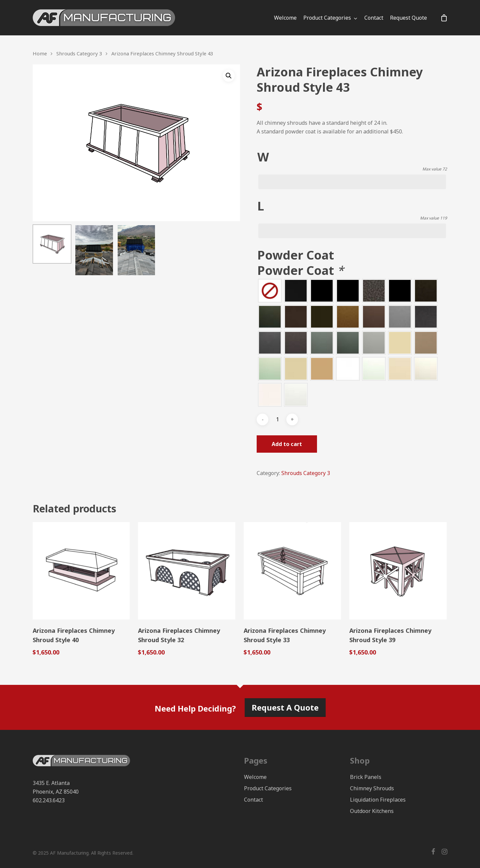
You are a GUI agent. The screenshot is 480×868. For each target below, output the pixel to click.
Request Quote (408, 18)
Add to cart (287, 444)
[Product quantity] (277, 419)
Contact (374, 18)
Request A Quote (285, 707)
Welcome (285, 18)
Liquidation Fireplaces (378, 800)
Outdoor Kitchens (372, 811)
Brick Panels (366, 777)
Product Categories (330, 18)
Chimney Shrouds (372, 788)
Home (40, 53)
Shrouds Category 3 (79, 53)
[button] (229, 76)
